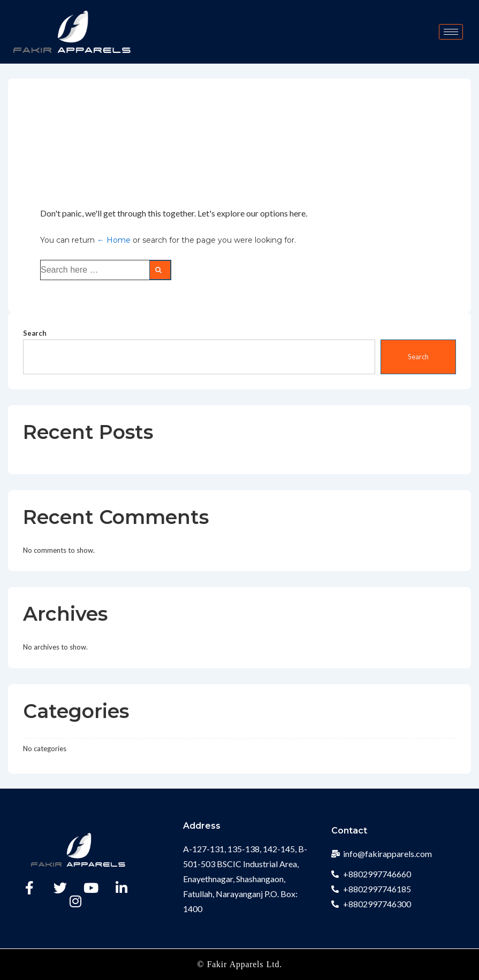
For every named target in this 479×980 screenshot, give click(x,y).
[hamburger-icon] (451, 32)
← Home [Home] (114, 240)
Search (35, 333)
